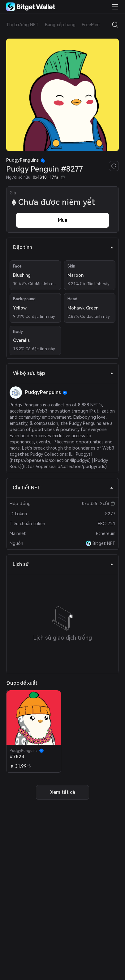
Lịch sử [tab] (63, 564)
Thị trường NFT (22, 25)
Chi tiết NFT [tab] (63, 488)
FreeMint (91, 25)
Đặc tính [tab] (63, 247)
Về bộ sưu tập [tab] (63, 373)
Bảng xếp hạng (60, 25)
